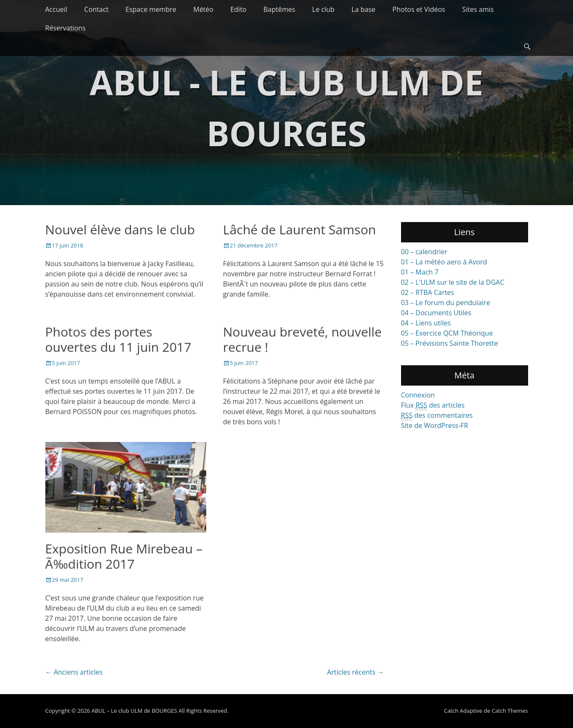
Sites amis (478, 9)
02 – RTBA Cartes (428, 292)
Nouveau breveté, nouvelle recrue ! (303, 339)
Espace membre (151, 9)
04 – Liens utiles (426, 323)
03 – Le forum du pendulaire (446, 303)
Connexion (418, 395)
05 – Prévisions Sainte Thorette (450, 343)
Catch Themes (510, 711)
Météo (203, 9)
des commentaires (437, 415)
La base (364, 9)
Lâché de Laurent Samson (300, 229)
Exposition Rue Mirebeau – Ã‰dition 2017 (124, 556)
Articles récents (355, 672)
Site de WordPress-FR (435, 425)
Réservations (66, 28)
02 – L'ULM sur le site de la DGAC (453, 282)
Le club (323, 9)
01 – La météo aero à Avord (444, 262)
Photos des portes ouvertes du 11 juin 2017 (118, 339)
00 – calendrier (424, 252)
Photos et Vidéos (419, 9)
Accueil (56, 9)
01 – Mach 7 (420, 272)
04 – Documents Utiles (436, 313)
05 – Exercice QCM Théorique (447, 333)
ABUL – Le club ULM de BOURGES (134, 711)
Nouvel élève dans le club (120, 229)
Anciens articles (74, 672)
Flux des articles (433, 405)
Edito (238, 9)
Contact (96, 9)
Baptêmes (279, 9)
